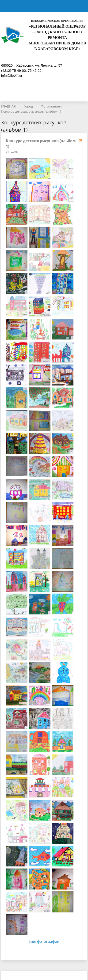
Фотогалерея (51, 106)
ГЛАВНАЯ (8, 106)
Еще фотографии (44, 941)
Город (28, 106)
